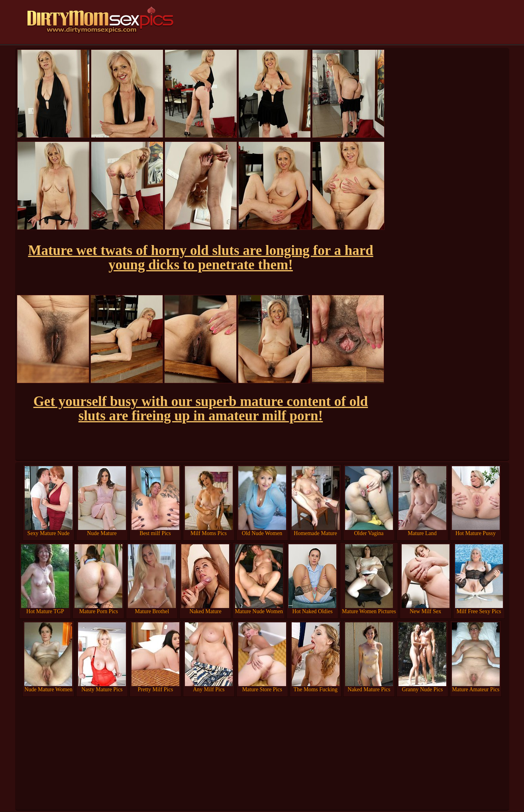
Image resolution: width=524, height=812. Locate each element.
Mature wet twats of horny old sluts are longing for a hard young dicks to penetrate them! (200, 258)
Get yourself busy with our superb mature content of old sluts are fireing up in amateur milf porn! (201, 409)
